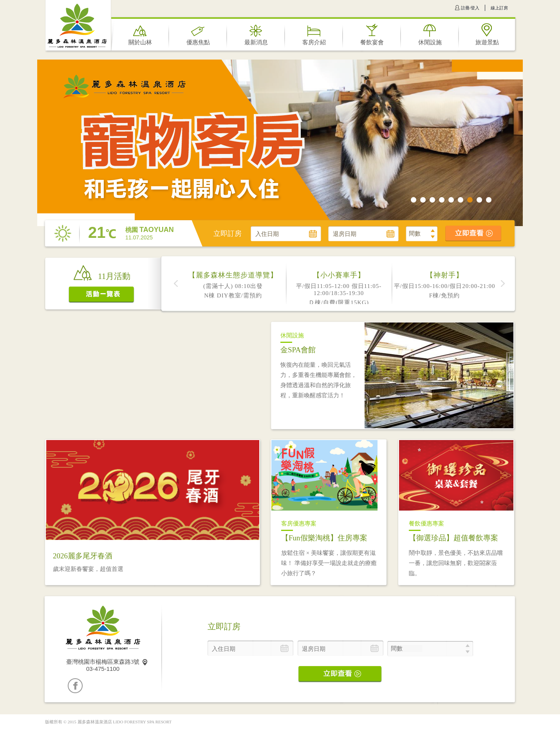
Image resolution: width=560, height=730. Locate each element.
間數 (415, 234)
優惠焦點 (198, 42)
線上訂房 (499, 8)
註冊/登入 (470, 8)
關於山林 (140, 42)
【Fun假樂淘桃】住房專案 (324, 538)
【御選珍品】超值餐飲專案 (453, 538)
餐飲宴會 (372, 42)
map (145, 662)
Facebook (75, 686)
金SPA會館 (298, 350)
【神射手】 (445, 275)
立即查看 (474, 234)
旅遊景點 (487, 42)
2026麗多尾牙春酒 (83, 556)
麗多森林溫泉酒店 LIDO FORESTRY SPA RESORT (77, 26)
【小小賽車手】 (339, 275)
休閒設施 (430, 42)
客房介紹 (314, 42)
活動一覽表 (102, 295)
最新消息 (256, 42)
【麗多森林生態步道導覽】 (233, 275)
